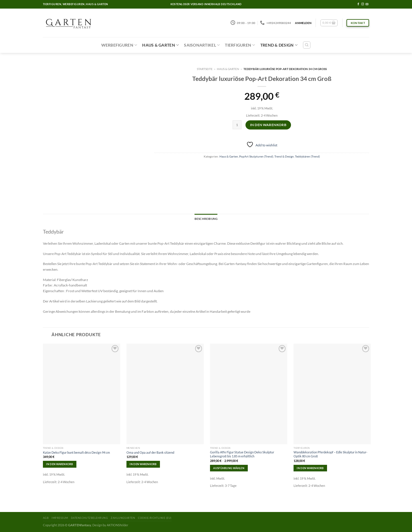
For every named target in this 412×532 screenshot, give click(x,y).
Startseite (205, 69)
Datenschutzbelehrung (89, 518)
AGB (46, 518)
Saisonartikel (202, 45)
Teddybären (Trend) (307, 156)
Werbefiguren (119, 45)
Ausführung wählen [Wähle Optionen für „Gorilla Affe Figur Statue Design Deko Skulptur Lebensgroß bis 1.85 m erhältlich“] (229, 468)
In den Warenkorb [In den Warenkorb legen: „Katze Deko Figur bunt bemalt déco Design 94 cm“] (60, 464)
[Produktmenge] (237, 125)
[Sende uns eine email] (367, 4)
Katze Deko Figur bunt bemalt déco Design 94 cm (76, 452)
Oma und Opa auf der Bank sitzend (150, 452)
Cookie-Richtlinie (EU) (155, 518)
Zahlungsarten (123, 518)
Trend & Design (279, 45)
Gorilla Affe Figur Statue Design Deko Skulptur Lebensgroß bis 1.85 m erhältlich (242, 454)
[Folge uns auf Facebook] (358, 4)
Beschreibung (206, 219)
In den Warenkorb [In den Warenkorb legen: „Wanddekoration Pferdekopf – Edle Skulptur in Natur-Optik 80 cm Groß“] (310, 468)
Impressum (60, 518)
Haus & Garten (161, 45)
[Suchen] (307, 45)
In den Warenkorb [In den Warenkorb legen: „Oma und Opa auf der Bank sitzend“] (143, 464)
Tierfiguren (240, 45)
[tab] (206, 219)
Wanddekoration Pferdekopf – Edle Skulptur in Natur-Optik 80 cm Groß (330, 454)
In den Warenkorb (268, 125)
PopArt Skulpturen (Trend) (256, 156)
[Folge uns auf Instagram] (363, 4)
